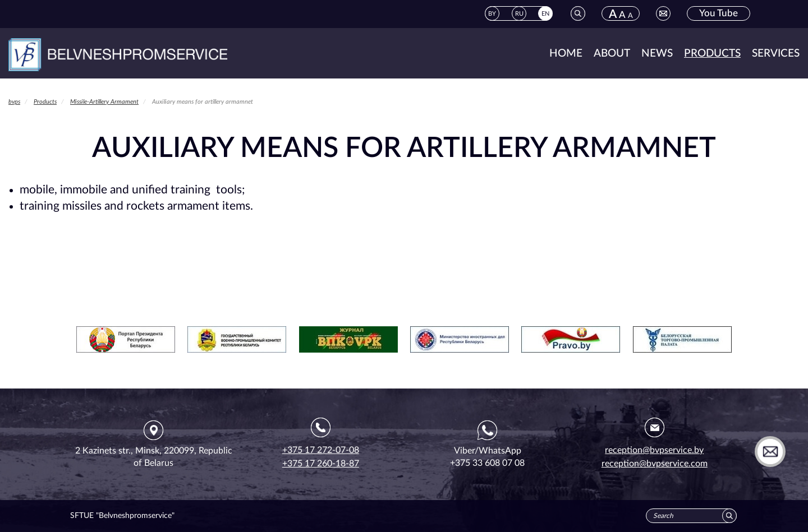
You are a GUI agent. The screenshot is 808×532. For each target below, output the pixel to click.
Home (566, 54)
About (612, 54)
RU (519, 14)
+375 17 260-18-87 (321, 464)
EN (545, 14)
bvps (14, 102)
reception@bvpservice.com (655, 464)
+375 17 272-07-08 (321, 450)
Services (776, 54)
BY (492, 14)
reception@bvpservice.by (654, 450)
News (657, 54)
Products (712, 54)
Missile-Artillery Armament (104, 102)
